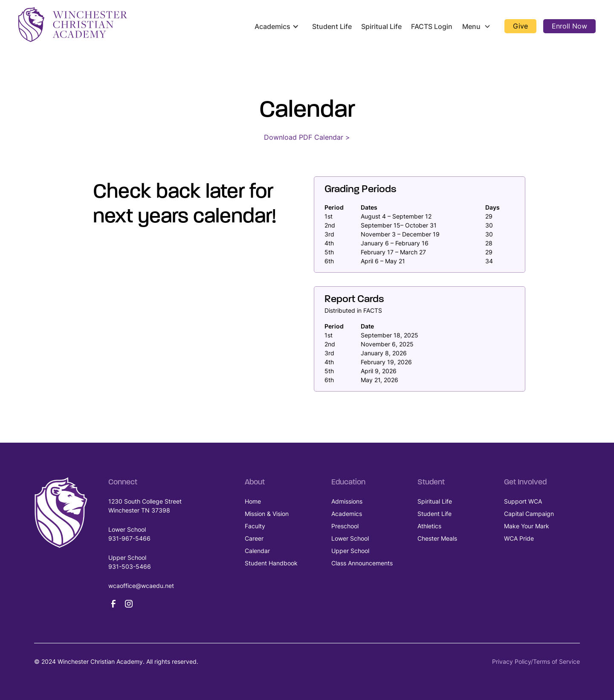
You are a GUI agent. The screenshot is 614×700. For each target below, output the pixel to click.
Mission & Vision (267, 514)
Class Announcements (362, 563)
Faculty (255, 526)
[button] (278, 26)
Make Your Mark (527, 526)
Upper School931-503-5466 (130, 562)
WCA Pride (519, 538)
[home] (73, 24)
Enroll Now (569, 26)
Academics (347, 514)
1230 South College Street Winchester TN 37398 (145, 506)
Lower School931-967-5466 (129, 534)
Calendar (257, 551)
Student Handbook (271, 563)
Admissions (347, 501)
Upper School (350, 551)
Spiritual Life (381, 26)
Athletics (429, 526)
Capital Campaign (529, 514)
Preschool (345, 526)
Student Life (332, 26)
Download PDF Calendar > (307, 137)
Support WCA (523, 501)
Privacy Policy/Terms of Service (536, 661)
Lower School (350, 538)
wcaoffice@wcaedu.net (141, 586)
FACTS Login (432, 26)
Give (520, 26)
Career (254, 538)
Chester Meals (437, 538)
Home (253, 501)
